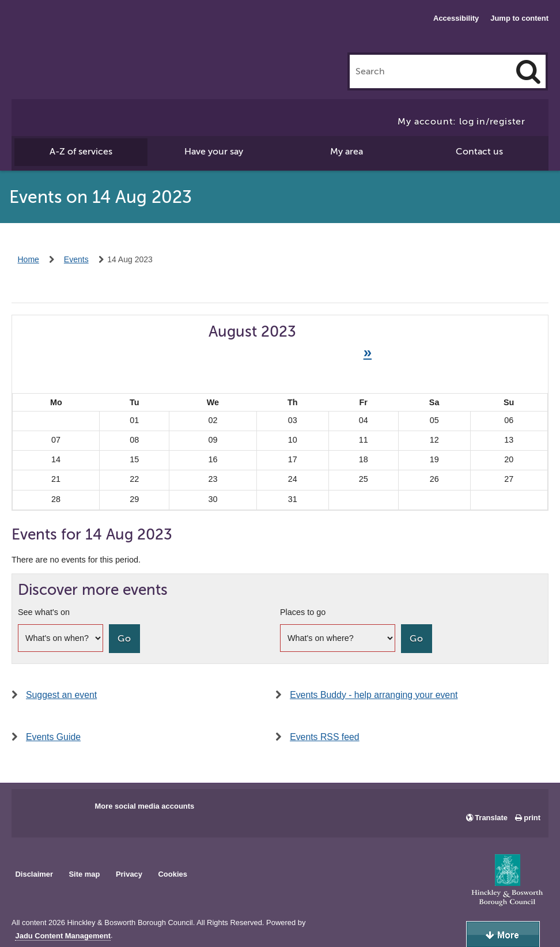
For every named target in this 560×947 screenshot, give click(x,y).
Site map (84, 874)
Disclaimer (34, 874)
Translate (491, 818)
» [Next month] (368, 352)
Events (76, 259)
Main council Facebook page (32, 810)
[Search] (528, 71)
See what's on (44, 612)
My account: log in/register (461, 122)
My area (347, 152)
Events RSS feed (325, 737)
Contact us (479, 152)
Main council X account (68, 810)
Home (29, 259)
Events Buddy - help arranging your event (374, 695)
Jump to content (519, 18)
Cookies (173, 874)
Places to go (303, 612)
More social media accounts (144, 806)
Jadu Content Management (63, 936)
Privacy (129, 874)
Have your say (214, 152)
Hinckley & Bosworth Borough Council (59, 32)
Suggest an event (61, 695)
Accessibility (456, 18)
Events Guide (53, 737)
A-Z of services (81, 152)
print (532, 818)
